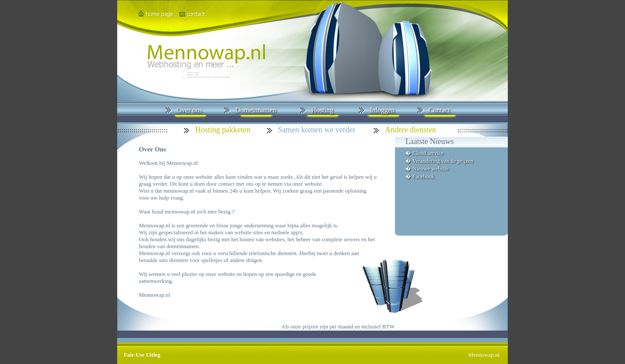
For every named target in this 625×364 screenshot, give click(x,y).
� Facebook (420, 176)
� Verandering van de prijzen (439, 161)
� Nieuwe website (427, 169)
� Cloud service (424, 153)
